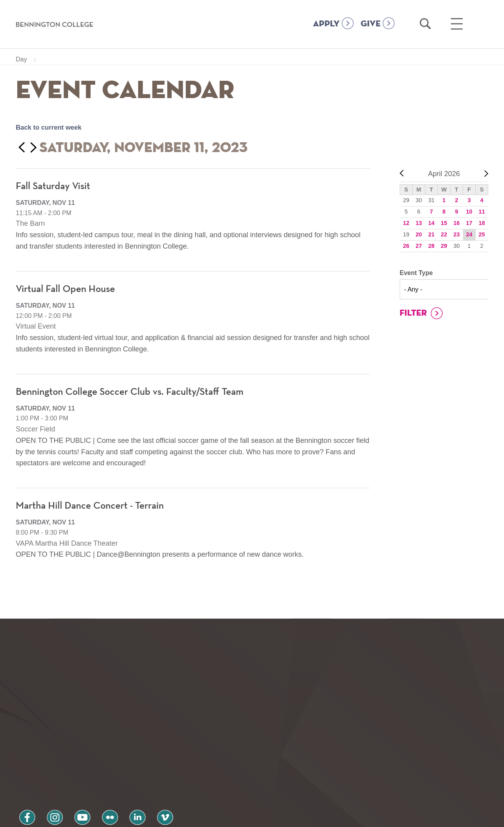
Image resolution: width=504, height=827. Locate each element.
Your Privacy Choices (277, 817)
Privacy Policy (44, 785)
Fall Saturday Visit (54, 186)
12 (406, 223)
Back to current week (51, 127)
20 (419, 234)
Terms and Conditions (121, 785)
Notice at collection (203, 817)
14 (431, 223)
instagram (47, 764)
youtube (69, 764)
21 (431, 234)
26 (406, 246)
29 (444, 246)
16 (456, 223)
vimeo (137, 764)
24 (469, 234)
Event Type (416, 273)
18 (482, 223)
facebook (24, 764)
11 (482, 212)
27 (419, 246)
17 (469, 223)
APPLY (326, 24)
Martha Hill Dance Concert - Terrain (93, 506)
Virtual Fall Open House (67, 289)
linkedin (114, 764)
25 (482, 234)
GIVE (371, 24)
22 (444, 234)
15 (444, 223)
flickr (92, 764)
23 (456, 234)
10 (469, 212)
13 (419, 223)
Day (21, 59)
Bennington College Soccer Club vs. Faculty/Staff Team (135, 392)
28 (431, 246)
